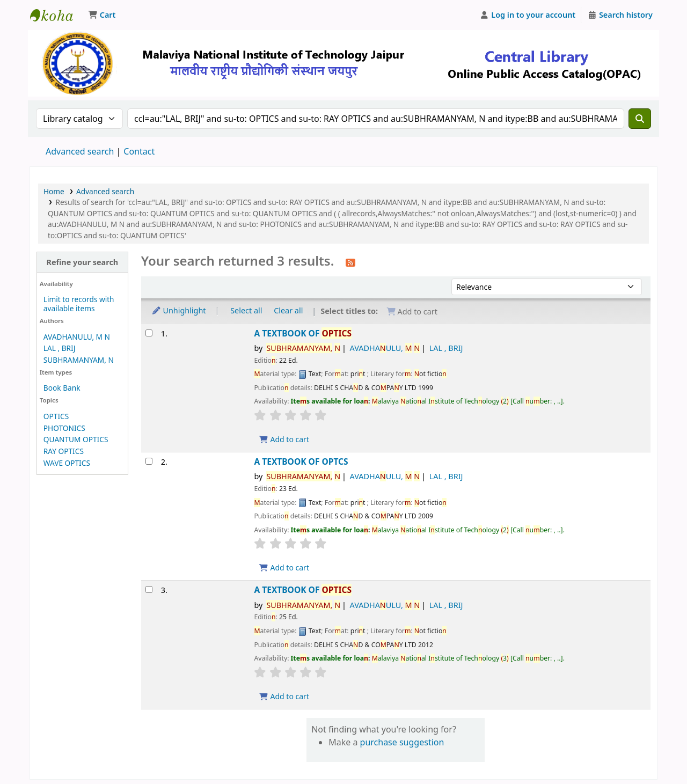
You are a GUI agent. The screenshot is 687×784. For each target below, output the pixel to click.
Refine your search (82, 262)
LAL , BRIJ (60, 348)
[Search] (640, 119)
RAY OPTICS (64, 451)
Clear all (288, 310)
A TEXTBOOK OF (303, 334)
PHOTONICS (64, 428)
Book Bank (62, 388)
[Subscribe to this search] (350, 262)
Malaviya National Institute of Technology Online (57, 15)
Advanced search (80, 151)
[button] (102, 15)
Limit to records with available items (79, 304)
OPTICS (56, 416)
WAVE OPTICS (67, 463)
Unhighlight (179, 310)
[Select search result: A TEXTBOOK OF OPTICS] (149, 333)
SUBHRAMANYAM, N (79, 360)
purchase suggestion (402, 742)
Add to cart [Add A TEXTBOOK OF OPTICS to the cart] (284, 439)
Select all (246, 310)
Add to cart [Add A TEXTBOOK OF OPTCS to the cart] (284, 567)
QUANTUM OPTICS (76, 439)
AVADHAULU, (385, 348)
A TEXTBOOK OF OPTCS (301, 462)
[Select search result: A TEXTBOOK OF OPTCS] (149, 461)
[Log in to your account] (528, 15)
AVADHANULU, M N (77, 337)
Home (54, 191)
